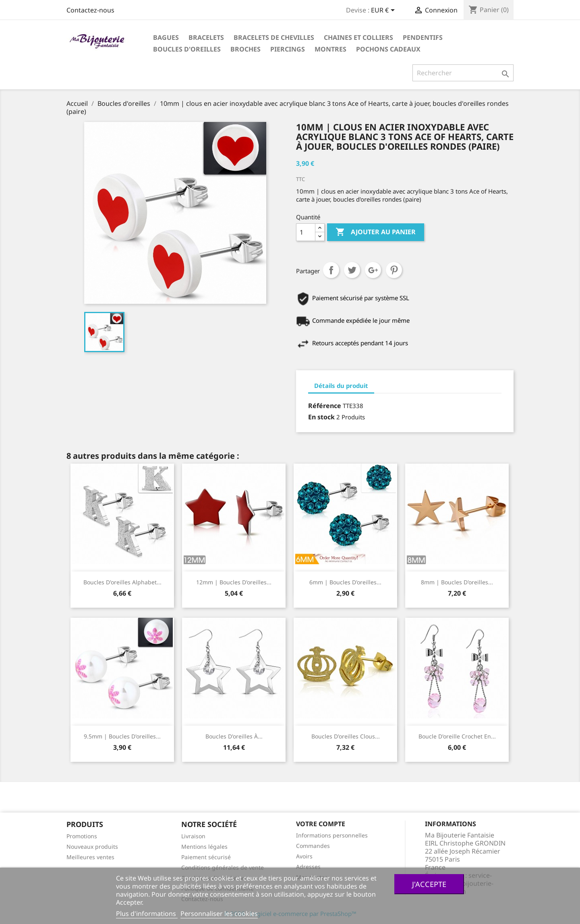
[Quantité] (306, 232)
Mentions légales (204, 847)
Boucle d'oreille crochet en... (457, 736)
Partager (331, 270)
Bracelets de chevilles (274, 37)
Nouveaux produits (92, 847)
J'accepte (429, 884)
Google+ (373, 270)
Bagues (166, 37)
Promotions (82, 836)
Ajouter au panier (376, 232)
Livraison (193, 836)
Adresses (308, 867)
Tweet (352, 270)
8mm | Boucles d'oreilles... (457, 582)
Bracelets (206, 37)
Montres (330, 49)
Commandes (313, 846)
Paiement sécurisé (206, 857)
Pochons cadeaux (388, 49)
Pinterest (394, 270)
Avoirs (304, 856)
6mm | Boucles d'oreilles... (345, 582)
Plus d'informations (147, 914)
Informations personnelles (332, 835)
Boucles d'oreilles (187, 49)
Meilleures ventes (90, 857)
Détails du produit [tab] (341, 386)
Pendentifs (423, 37)
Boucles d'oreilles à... (234, 736)
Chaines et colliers (358, 37)
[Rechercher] (463, 73)
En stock (321, 417)
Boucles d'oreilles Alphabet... (122, 582)
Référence (325, 406)
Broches (245, 49)
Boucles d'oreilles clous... (346, 736)
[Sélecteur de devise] (384, 11)
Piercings (288, 49)
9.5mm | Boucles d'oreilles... (122, 736)
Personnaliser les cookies (219, 914)
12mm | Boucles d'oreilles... (234, 582)
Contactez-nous (90, 10)
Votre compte (321, 824)
